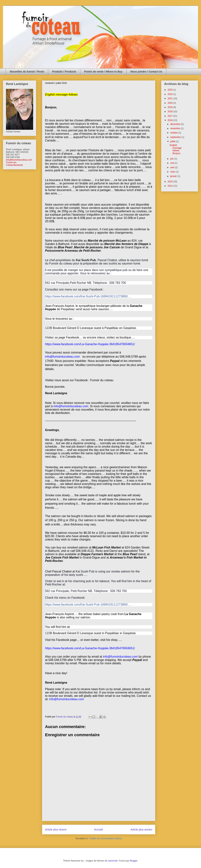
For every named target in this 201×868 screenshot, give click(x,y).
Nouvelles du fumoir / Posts (27, 72)
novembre (176, 128)
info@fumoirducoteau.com (19, 160)
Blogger (134, 861)
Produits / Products (64, 72)
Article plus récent (56, 830)
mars (173, 172)
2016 (170, 120)
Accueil (98, 830)
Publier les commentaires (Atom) (106, 838)
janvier (174, 176)
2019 (170, 107)
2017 (170, 116)
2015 (170, 182)
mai (172, 163)
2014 (170, 186)
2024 (170, 94)
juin (172, 159)
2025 (170, 90)
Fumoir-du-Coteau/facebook (14, 164)
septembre (176, 137)
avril (173, 167)
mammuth (113, 861)
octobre (174, 133)
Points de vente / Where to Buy (103, 72)
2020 (170, 103)
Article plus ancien (141, 830)
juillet (173, 141)
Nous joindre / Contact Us (146, 72)
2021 (170, 99)
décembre (176, 124)
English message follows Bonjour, (176, 149)
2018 (170, 112)
